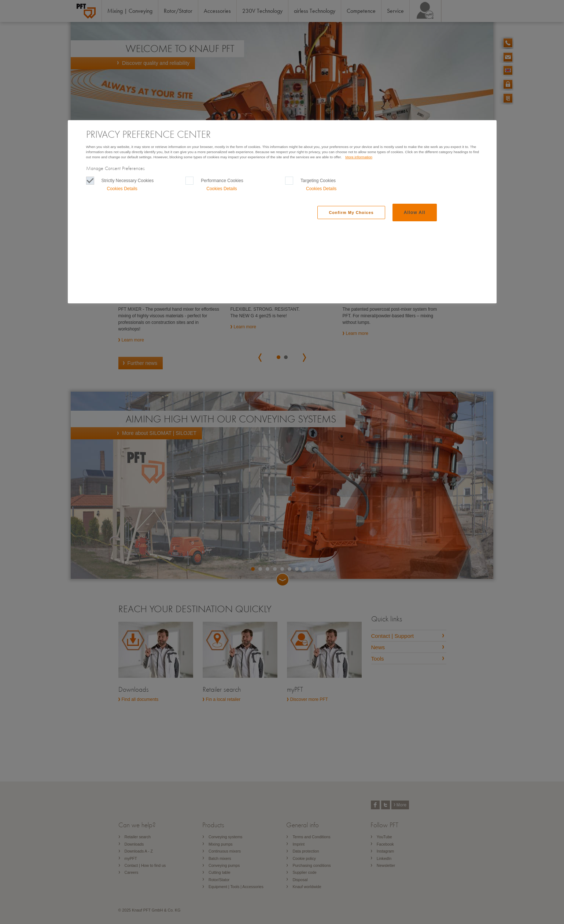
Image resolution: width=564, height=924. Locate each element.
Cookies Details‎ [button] (122, 189)
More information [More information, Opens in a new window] (359, 157)
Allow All (415, 212)
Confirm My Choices (351, 212)
